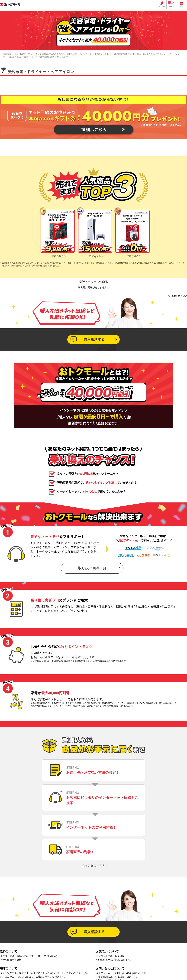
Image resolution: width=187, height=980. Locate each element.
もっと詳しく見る (93, 866)
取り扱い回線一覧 (92, 568)
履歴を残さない (179, 296)
